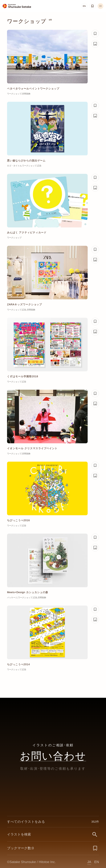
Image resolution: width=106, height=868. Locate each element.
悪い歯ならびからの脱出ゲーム (26, 161)
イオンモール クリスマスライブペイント (32, 448)
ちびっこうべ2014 (18, 664)
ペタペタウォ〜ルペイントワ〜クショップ (33, 89)
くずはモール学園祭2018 (23, 376)
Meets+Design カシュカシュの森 (28, 592)
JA (89, 862)
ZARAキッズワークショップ (24, 304)
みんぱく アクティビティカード (27, 232)
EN (97, 862)
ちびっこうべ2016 (18, 520)
